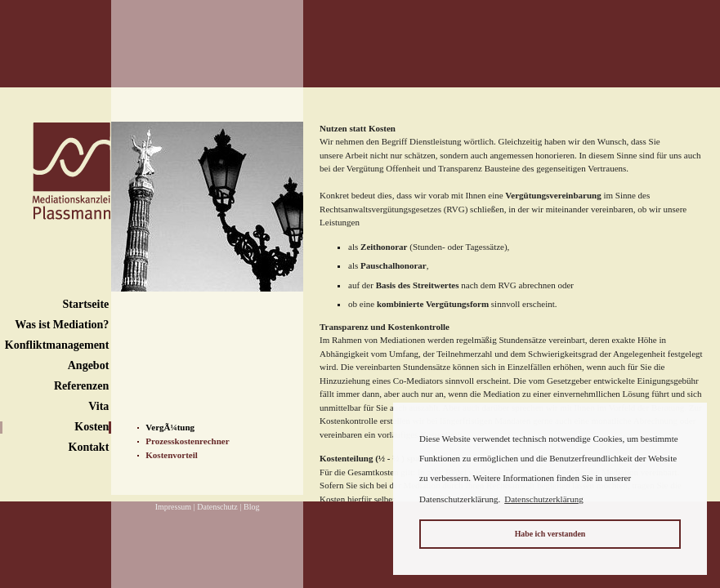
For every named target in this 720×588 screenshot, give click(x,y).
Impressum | (175, 507)
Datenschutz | (219, 507)
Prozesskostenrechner (187, 441)
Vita (98, 406)
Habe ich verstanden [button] (550, 534)
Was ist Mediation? (62, 325)
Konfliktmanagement (57, 345)
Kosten (92, 427)
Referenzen (81, 386)
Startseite (86, 304)
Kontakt (89, 447)
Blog (251, 507)
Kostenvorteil (172, 455)
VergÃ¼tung (170, 427)
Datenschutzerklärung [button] (544, 499)
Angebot (89, 365)
